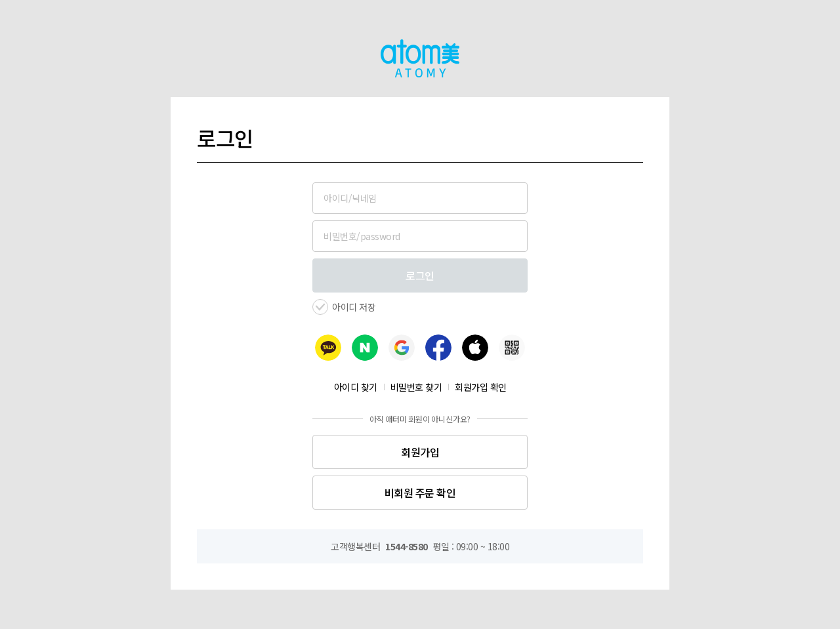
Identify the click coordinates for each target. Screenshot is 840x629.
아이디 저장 (354, 307)
